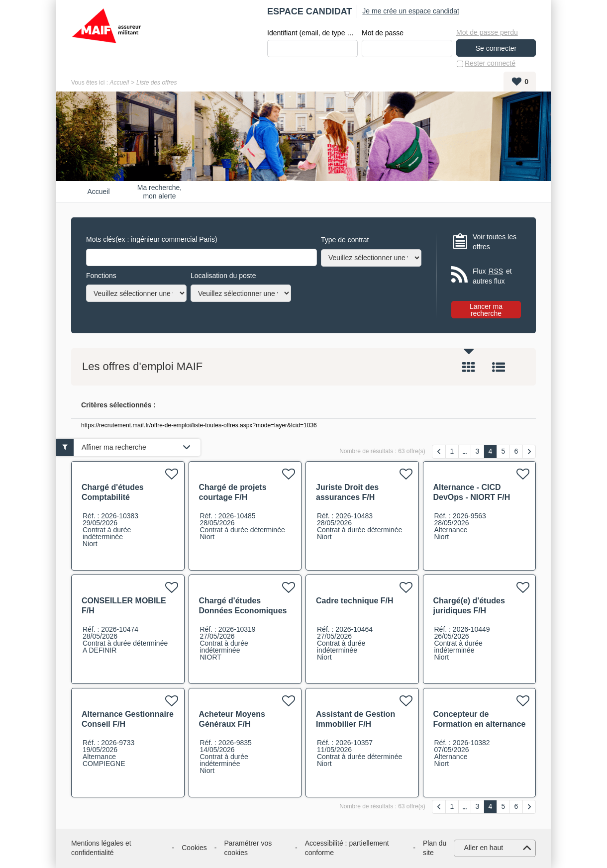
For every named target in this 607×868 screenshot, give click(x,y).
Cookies (194, 848)
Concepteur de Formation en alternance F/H (480, 724)
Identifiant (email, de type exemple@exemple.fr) (312, 33)
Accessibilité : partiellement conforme (347, 848)
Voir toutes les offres (495, 242)
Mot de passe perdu (487, 32)
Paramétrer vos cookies (248, 848)
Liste (499, 368)
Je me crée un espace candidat (411, 11)
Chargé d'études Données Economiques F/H (243, 611)
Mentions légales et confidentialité (101, 848)
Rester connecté (490, 64)
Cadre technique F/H (355, 601)
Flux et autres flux (492, 276)
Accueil (119, 83)
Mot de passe (383, 33)
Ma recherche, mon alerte (159, 192)
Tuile (469, 368)
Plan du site (435, 848)
